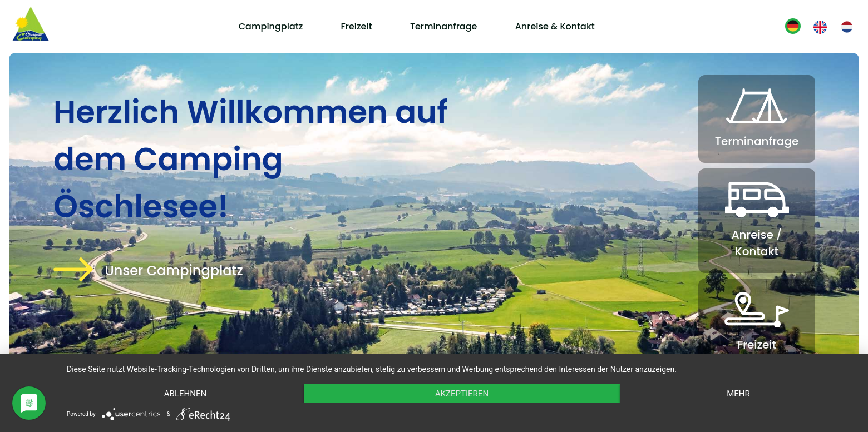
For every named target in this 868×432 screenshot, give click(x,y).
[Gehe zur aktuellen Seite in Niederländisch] (847, 27)
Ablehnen (185, 394)
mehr (738, 394)
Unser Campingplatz (174, 270)
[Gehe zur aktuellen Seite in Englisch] (820, 27)
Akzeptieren (462, 394)
